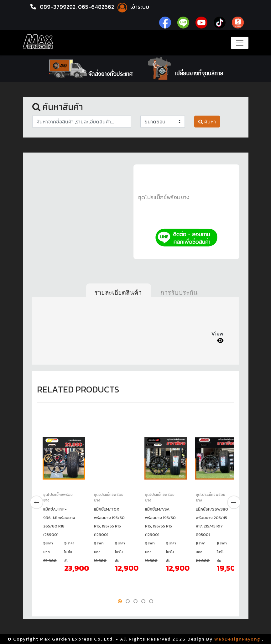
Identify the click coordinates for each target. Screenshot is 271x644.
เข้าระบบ (133, 7)
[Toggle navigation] (240, 43)
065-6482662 (98, 7)
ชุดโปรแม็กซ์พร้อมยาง (164, 197)
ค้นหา (207, 122)
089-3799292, (59, 7)
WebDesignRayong (237, 639)
